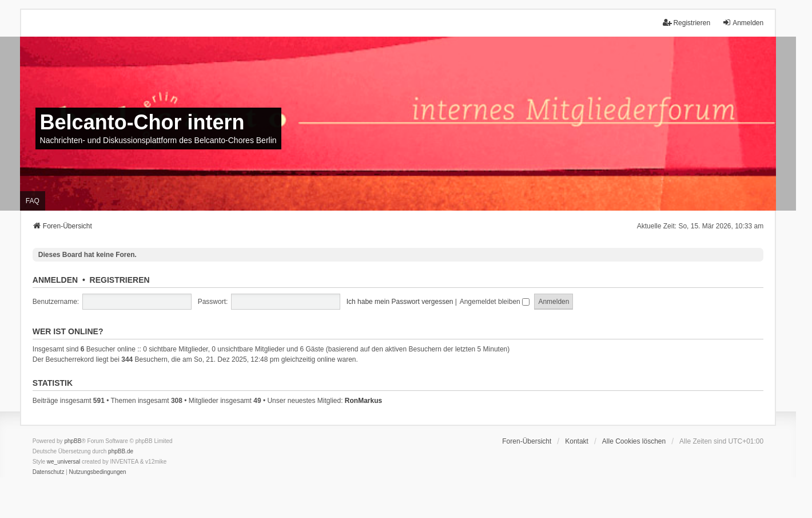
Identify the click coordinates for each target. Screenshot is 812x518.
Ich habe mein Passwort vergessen (400, 302)
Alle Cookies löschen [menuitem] (634, 441)
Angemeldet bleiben (495, 302)
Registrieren (120, 280)
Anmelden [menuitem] (743, 23)
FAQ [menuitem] (33, 201)
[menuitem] (49, 472)
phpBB (73, 441)
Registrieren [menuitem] (686, 23)
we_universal (63, 462)
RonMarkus (363, 401)
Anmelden (55, 280)
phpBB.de (121, 451)
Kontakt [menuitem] (577, 441)
